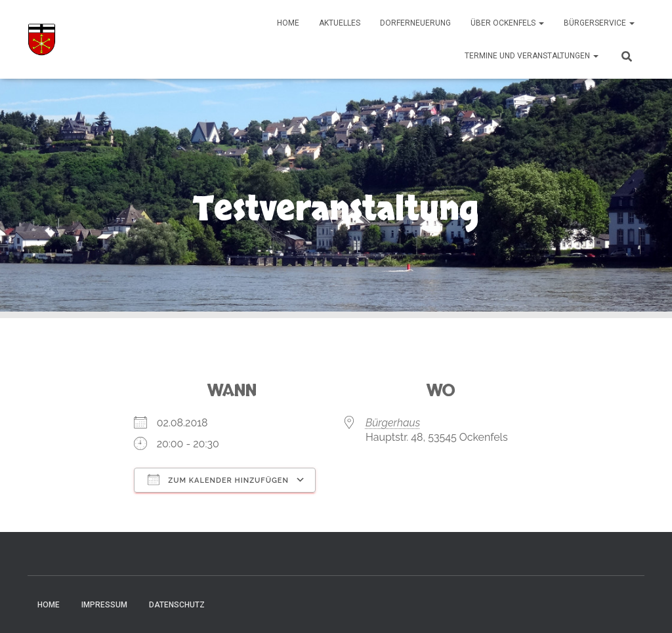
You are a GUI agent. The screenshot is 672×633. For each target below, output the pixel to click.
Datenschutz (177, 605)
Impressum (104, 605)
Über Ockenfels (507, 23)
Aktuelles (340, 23)
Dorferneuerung (415, 23)
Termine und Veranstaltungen (532, 56)
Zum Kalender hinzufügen (218, 480)
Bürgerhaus (393, 423)
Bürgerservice (599, 23)
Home (288, 23)
